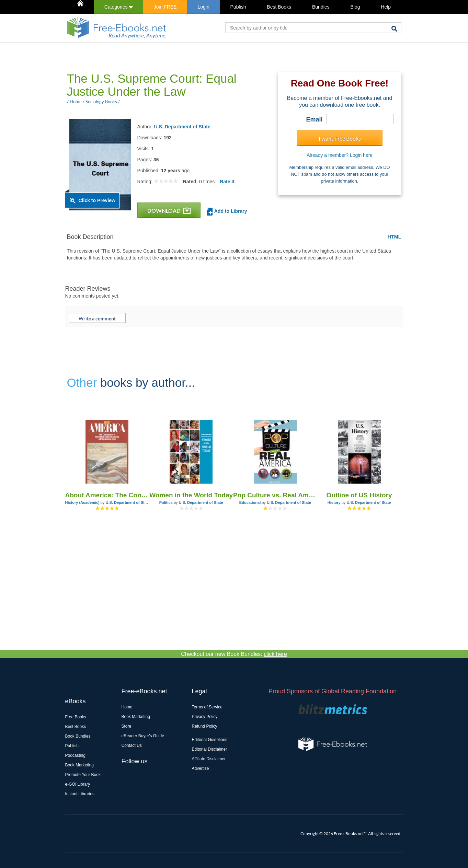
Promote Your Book (83, 775)
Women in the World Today (191, 495)
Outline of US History (359, 495)
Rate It (227, 182)
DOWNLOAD (169, 211)
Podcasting (75, 755)
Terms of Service (207, 707)
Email (314, 119)
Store (127, 726)
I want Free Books (340, 138)
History (334, 502)
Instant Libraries (80, 794)
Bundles (321, 7)
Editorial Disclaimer (210, 749)
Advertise (201, 768)
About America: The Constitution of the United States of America (107, 495)
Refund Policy (205, 726)
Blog (355, 7)
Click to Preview (97, 200)
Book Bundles (78, 736)
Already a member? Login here (340, 155)
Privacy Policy (205, 717)
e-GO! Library (78, 784)
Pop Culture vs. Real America (275, 495)
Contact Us (132, 745)
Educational (250, 502)
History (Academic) (82, 502)
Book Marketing (79, 765)
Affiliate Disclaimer (209, 759)
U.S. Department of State (182, 127)
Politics (166, 502)
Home (127, 707)
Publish (238, 7)
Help (386, 7)
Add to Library (227, 212)
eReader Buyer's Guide (143, 736)
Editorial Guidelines (210, 740)
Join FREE (165, 7)
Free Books (76, 717)
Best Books (279, 7)
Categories (119, 7)
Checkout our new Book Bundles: (234, 654)
